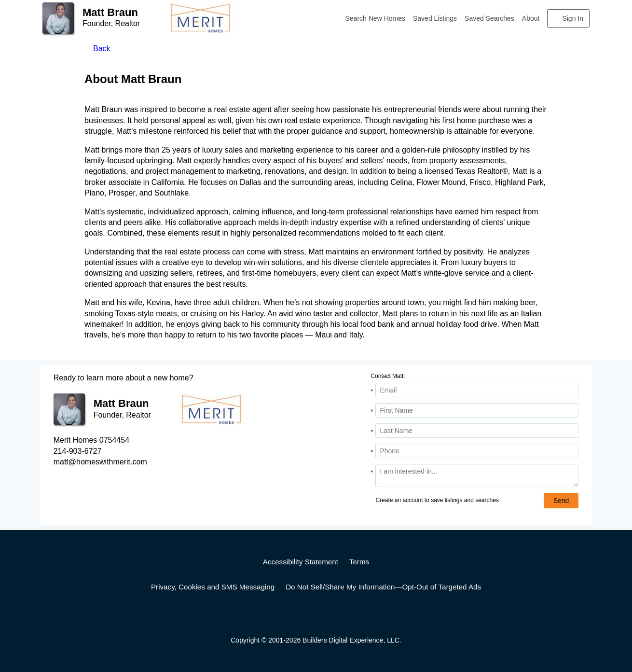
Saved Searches (489, 18)
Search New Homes (376, 18)
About (531, 18)
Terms (359, 562)
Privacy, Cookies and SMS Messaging (213, 587)
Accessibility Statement (301, 562)
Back (102, 49)
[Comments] (477, 476)
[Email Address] (477, 390)
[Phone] (477, 451)
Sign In (573, 18)
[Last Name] (477, 431)
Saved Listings (435, 18)
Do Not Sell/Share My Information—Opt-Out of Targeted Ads (383, 587)
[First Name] (477, 410)
